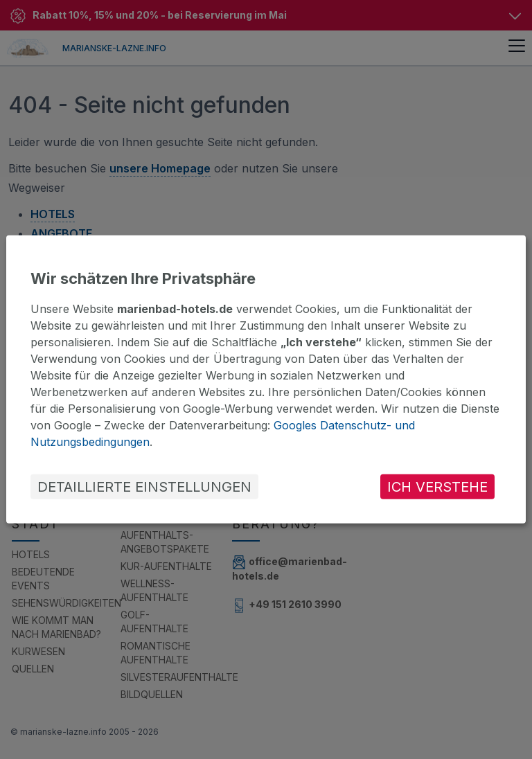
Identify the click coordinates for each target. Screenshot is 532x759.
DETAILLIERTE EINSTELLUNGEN (144, 487)
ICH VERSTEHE (437, 487)
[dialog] (266, 379)
